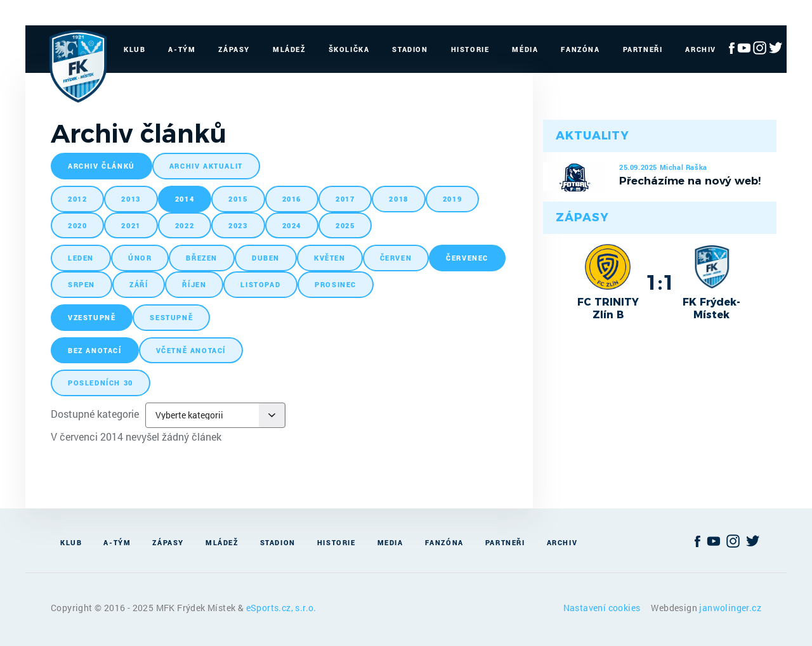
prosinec (336, 284)
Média (525, 49)
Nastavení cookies (603, 608)
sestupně (171, 317)
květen (330, 258)
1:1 (660, 282)
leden (81, 258)
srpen (82, 284)
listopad (260, 284)
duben (266, 258)
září (139, 284)
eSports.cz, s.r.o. (281, 608)
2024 (292, 225)
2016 (292, 199)
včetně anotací (191, 350)
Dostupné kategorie (95, 414)
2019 (452, 199)
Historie (470, 49)
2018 (398, 199)
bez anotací (95, 350)
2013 (131, 199)
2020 (77, 225)
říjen (194, 284)
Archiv (701, 49)
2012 (77, 199)
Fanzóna (580, 49)
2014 (185, 199)
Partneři (643, 49)
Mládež (289, 49)
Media (390, 542)
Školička (349, 49)
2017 (345, 199)
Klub (134, 49)
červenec (467, 258)
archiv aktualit (206, 166)
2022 (185, 225)
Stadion (410, 49)
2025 (345, 225)
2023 (238, 225)
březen (202, 258)
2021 (131, 225)
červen (396, 258)
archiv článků (101, 166)
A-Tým (182, 49)
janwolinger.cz (730, 608)
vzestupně (92, 317)
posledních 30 (101, 383)
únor (140, 258)
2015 (238, 199)
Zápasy (234, 49)
